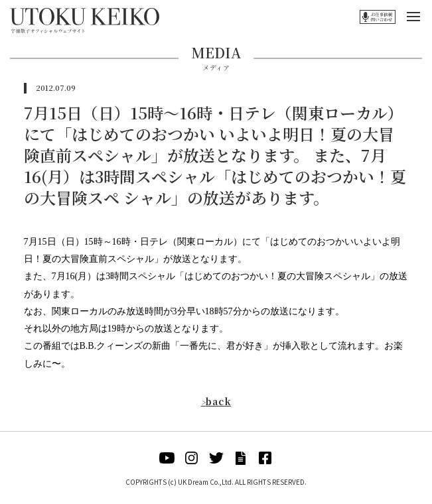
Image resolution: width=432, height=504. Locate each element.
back (216, 401)
